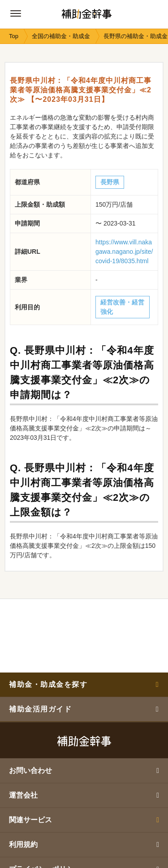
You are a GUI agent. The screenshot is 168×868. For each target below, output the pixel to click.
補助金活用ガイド (84, 709)
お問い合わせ (84, 770)
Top (14, 36)
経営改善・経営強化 (122, 307)
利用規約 (84, 844)
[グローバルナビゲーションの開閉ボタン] (16, 13)
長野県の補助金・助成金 (136, 36)
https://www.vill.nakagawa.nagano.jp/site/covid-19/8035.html (124, 252)
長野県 (110, 182)
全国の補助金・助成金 (61, 36)
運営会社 (84, 795)
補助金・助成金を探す (84, 684)
